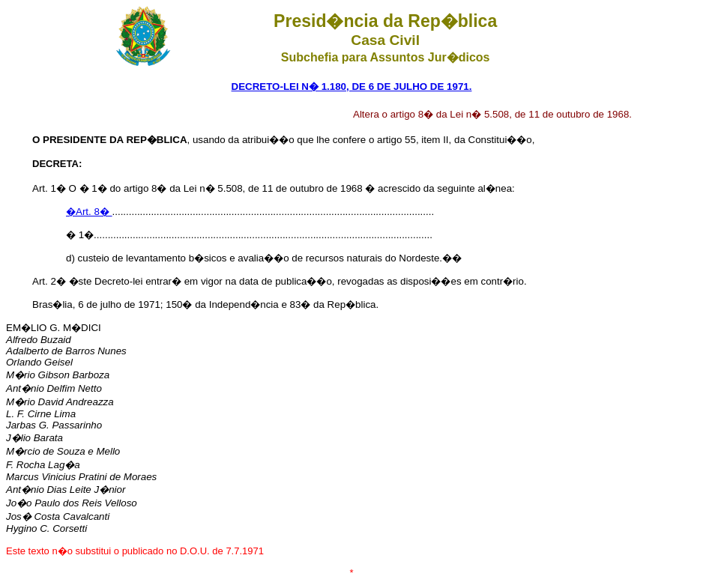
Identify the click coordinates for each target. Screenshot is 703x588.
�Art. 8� (89, 212)
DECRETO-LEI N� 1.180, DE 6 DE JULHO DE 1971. (352, 87)
